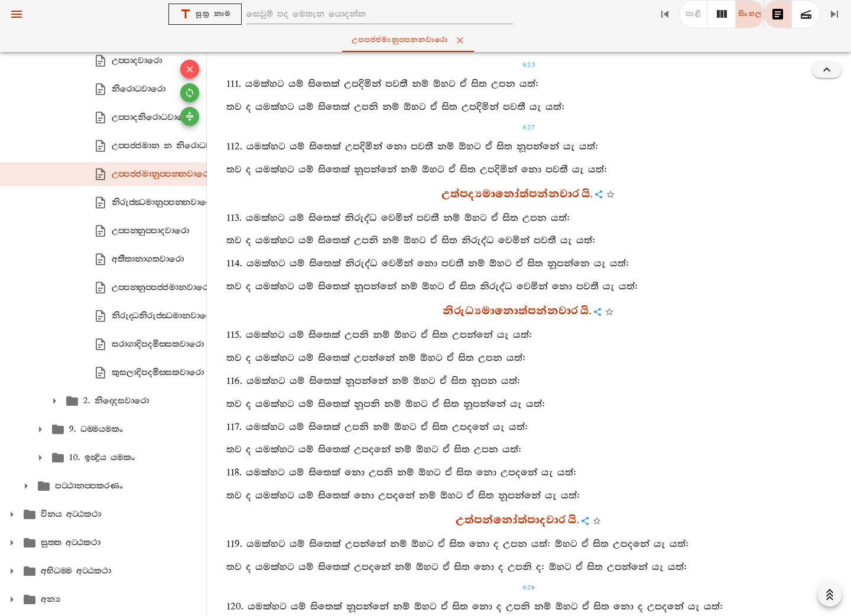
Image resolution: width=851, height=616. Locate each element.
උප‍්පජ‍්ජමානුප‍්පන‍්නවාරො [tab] (428, 40)
